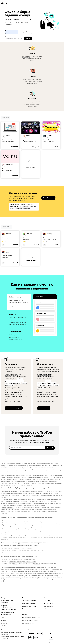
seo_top (8, 135)
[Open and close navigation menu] (62, 3)
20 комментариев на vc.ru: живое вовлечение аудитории (9, 170)
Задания (32, 75)
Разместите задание (12, 374)
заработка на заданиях (15, 560)
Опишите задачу (28, 101)
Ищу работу (25, 32)
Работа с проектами (44, 389)
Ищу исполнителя (11, 32)
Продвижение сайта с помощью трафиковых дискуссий (8, 141)
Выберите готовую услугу (14, 396)
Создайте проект (11, 387)
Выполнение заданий (44, 374)
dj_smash (8, 233)
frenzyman (29, 233)
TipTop (5, 3)
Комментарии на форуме (9, 237)
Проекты (32, 98)
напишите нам (44, 442)
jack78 (28, 135)
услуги (15, 562)
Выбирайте (26, 56)
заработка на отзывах (30, 560)
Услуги (32, 53)
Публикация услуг (43, 396)
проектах (37, 562)
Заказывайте (27, 79)
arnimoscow (9, 164)
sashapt (49, 135)
